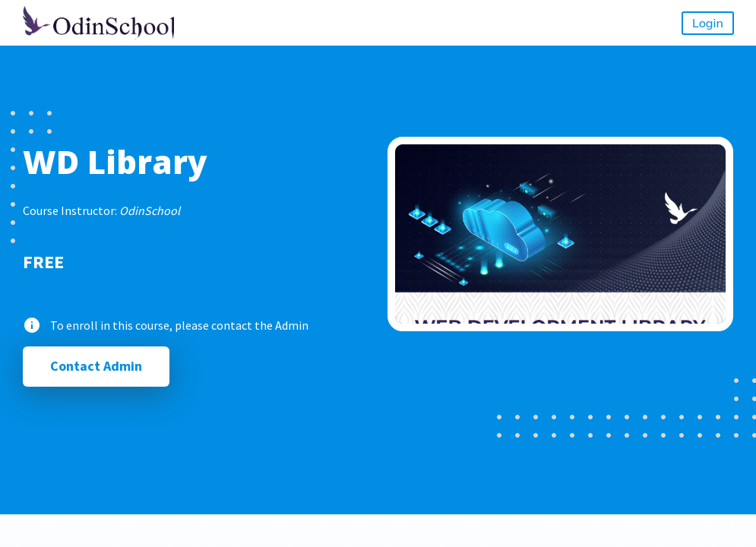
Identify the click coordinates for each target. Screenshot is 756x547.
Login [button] (708, 23)
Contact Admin (96, 366)
